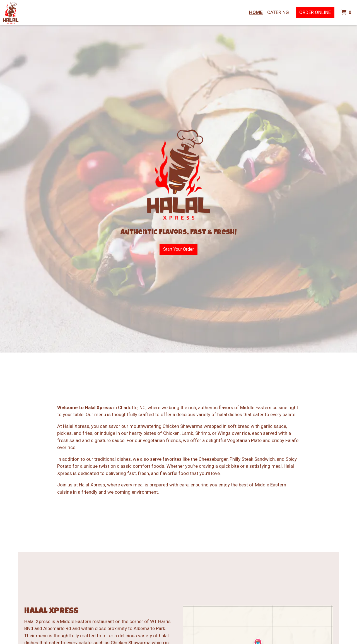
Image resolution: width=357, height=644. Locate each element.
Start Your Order (178, 249)
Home (256, 12)
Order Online (315, 12)
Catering (278, 12)
